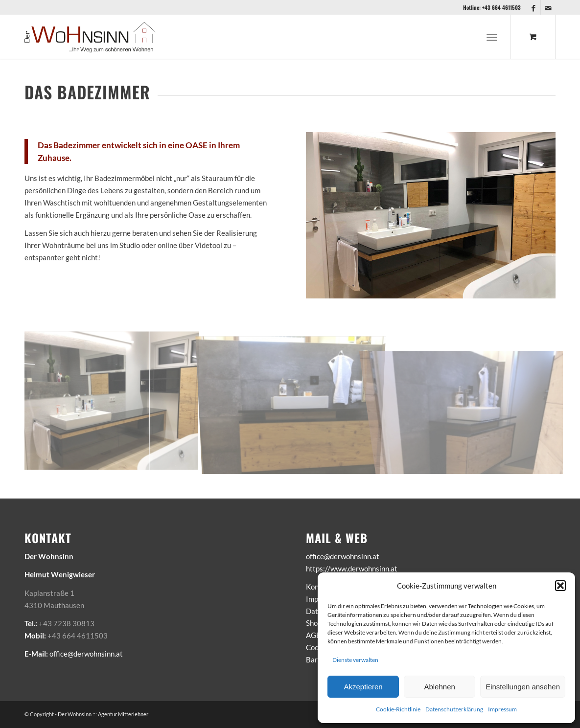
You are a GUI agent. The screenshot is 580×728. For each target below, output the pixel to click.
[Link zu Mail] (548, 7)
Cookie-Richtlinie (398, 709)
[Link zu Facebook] (533, 7)
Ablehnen (439, 687)
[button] (560, 586)
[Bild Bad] (115, 402)
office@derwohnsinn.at (86, 654)
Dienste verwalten (355, 660)
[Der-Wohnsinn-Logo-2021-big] (91, 37)
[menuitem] (494, 37)
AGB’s (316, 635)
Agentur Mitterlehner (123, 714)
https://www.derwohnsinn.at (352, 569)
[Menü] (492, 37)
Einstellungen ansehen (523, 687)
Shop (314, 623)
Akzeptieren (363, 687)
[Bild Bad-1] (295, 402)
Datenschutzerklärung (454, 709)
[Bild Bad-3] (475, 402)
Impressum (502, 709)
